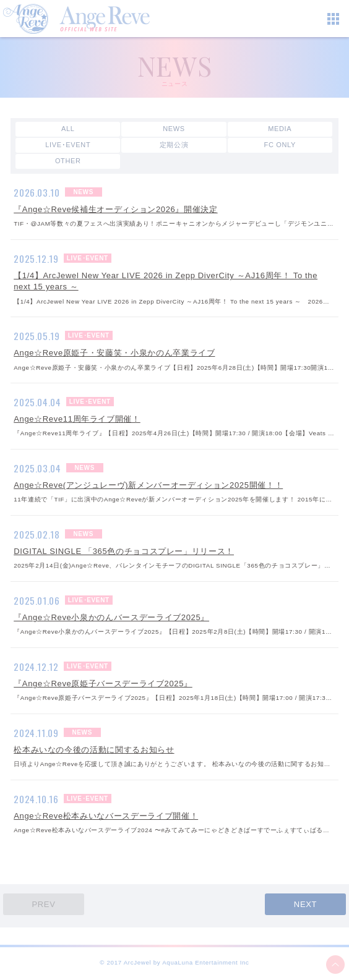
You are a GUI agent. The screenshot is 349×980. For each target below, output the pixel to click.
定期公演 (174, 145)
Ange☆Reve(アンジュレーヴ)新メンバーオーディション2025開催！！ (148, 485)
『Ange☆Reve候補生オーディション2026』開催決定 (115, 209)
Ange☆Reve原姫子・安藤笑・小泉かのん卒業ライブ (114, 353)
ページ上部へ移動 (335, 965)
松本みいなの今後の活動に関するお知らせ (94, 750)
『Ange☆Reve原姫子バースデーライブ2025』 (103, 684)
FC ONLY (280, 145)
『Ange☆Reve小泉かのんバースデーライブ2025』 (111, 617)
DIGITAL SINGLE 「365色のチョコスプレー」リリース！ (124, 551)
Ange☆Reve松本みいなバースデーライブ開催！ (106, 816)
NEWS (174, 129)
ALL (68, 129)
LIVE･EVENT (68, 145)
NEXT (305, 904)
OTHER (68, 161)
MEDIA (280, 129)
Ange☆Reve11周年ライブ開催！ (77, 419)
